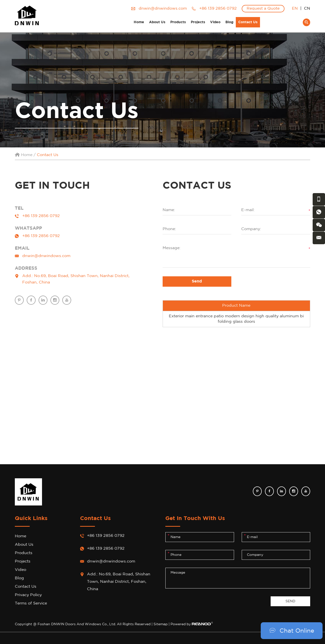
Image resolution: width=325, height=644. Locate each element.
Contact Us (248, 22)
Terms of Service (31, 603)
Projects (198, 22)
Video (215, 22)
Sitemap (161, 624)
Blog (229, 22)
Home (139, 22)
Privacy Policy (28, 595)
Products (178, 22)
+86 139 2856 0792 (41, 236)
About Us (157, 22)
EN (295, 9)
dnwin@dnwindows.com (163, 9)
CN (307, 9)
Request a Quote (263, 9)
